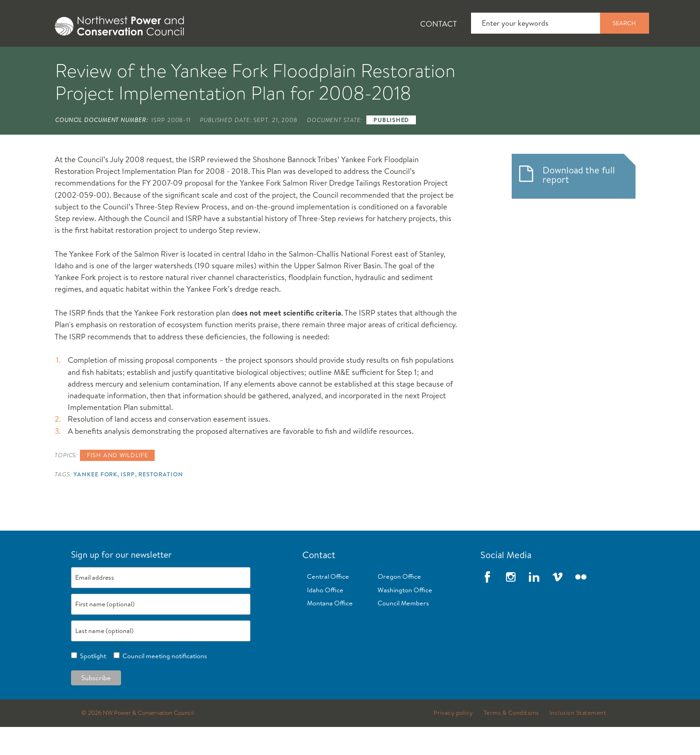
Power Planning (304, 61)
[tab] (70, 61)
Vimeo (557, 605)
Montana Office (330, 631)
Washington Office (405, 618)
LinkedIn (534, 605)
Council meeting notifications (163, 684)
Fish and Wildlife (207, 61)
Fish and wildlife (117, 483)
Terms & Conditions (511, 741)
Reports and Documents (481, 61)
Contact (439, 24)
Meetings (385, 61)
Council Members (403, 631)
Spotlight (92, 684)
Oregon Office (399, 604)
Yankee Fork (95, 502)
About (77, 61)
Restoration (161, 502)
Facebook (487, 605)
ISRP (128, 502)
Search (624, 23)
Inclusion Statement (578, 741)
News (132, 61)
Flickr (581, 605)
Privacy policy (453, 741)
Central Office (328, 604)
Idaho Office (325, 618)
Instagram (511, 605)
